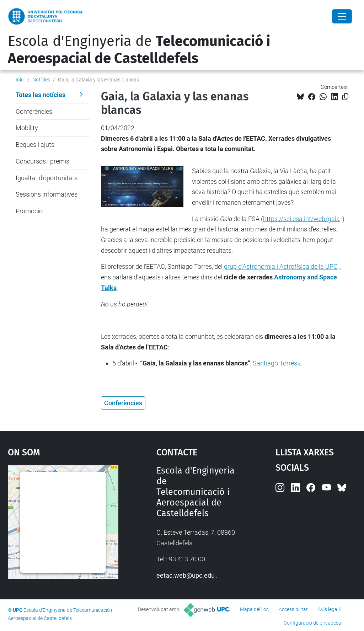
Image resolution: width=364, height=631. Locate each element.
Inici (20, 80)
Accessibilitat (293, 609)
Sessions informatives (47, 194)
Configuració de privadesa (312, 623)
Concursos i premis (42, 161)
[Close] (342, 16)
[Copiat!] (345, 97)
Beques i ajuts (35, 145)
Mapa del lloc (254, 609)
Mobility (27, 128)
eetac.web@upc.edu (186, 575)
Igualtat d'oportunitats (47, 178)
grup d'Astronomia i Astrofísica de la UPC (281, 266)
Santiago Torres (275, 363)
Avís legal (328, 609)
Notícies (41, 80)
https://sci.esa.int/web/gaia (301, 219)
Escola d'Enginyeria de (139, 50)
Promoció (29, 211)
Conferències (34, 111)
